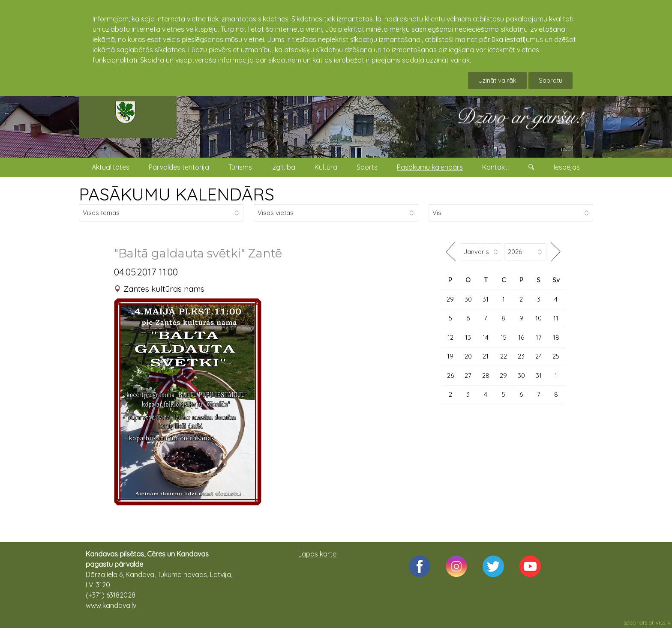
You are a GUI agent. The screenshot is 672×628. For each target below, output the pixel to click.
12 (450, 337)
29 (450, 299)
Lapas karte (317, 554)
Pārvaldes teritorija (179, 167)
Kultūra (326, 167)
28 (486, 375)
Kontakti (495, 167)
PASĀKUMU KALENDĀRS (177, 194)
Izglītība (283, 167)
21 (486, 356)
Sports (367, 167)
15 (504, 337)
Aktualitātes (111, 167)
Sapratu (550, 80)
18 (556, 337)
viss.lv (663, 622)
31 (486, 299)
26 (450, 375)
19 (450, 356)
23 (521, 356)
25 (556, 356)
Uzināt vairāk (497, 80)
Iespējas (567, 167)
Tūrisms (240, 167)
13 (468, 337)
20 (468, 356)
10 (538, 318)
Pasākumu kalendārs (430, 167)
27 (468, 375)
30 (468, 299)
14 (486, 337)
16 (521, 337)
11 (556, 318)
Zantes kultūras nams (164, 289)
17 (539, 337)
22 (504, 356)
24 (539, 356)
